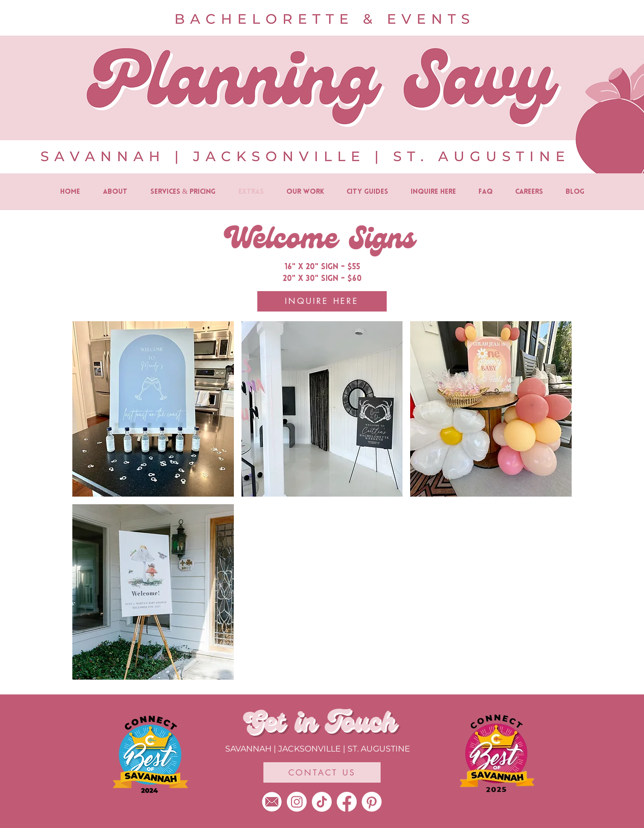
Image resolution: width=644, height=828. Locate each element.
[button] (153, 409)
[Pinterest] (372, 802)
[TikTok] (322, 802)
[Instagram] (297, 802)
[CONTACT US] (322, 772)
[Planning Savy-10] (272, 802)
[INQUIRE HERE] (322, 301)
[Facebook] (347, 802)
